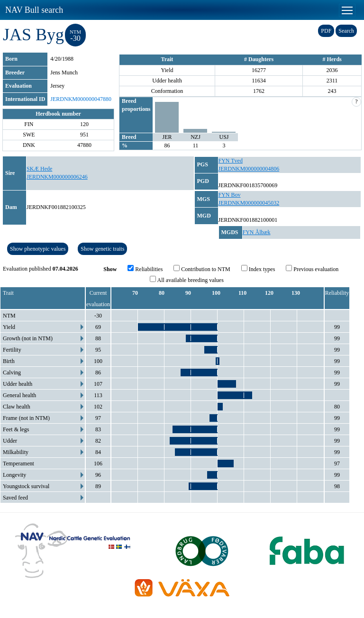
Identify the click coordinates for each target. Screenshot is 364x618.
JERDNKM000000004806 (249, 169)
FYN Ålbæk (257, 232)
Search (346, 31)
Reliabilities (145, 269)
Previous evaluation (312, 269)
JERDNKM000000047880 (81, 99)
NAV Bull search (34, 10)
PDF (326, 31)
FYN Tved (231, 161)
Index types (258, 269)
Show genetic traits (102, 249)
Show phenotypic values (38, 249)
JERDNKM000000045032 (249, 203)
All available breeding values (187, 280)
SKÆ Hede (39, 169)
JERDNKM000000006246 (57, 177)
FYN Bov (230, 195)
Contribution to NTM (202, 269)
